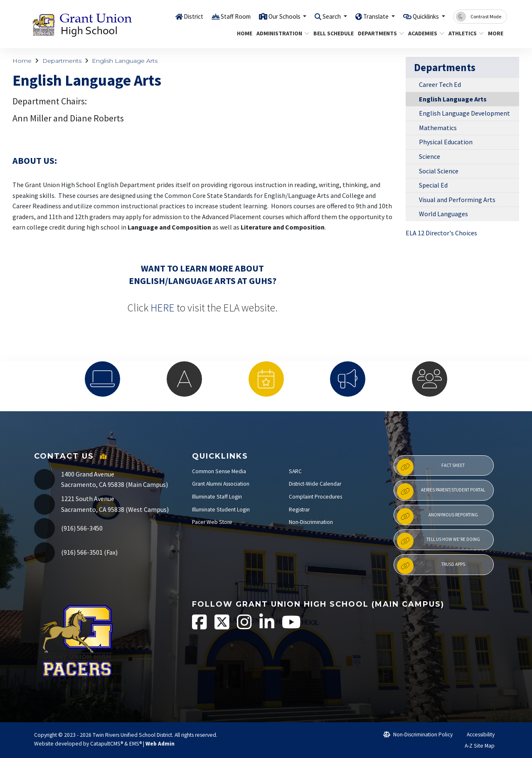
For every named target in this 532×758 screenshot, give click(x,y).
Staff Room (213, 16)
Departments (378, 33)
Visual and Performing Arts (457, 200)
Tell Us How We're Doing (438, 541)
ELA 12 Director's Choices (441, 233)
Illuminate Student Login (221, 510)
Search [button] (319, 16)
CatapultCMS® (107, 744)
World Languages (443, 214)
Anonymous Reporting (437, 516)
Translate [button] (367, 16)
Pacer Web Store (212, 522)
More (496, 33)
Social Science (439, 171)
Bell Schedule (331, 33)
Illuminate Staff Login (217, 497)
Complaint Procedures (315, 497)
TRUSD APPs (431, 566)
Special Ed (433, 185)
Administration (280, 33)
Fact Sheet (431, 467)
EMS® (135, 744)
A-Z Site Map (475, 746)
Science (430, 156)
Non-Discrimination (311, 522)
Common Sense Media (219, 471)
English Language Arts (125, 61)
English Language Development (464, 113)
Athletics (464, 33)
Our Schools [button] (267, 16)
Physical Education (446, 142)
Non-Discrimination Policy (418, 735)
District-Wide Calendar (315, 484)
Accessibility (477, 735)
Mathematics (438, 128)
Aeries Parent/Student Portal (441, 491)
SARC (295, 471)
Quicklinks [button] (423, 16)
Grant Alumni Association (221, 484)
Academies (424, 33)
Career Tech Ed (440, 84)
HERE (163, 308)
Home (244, 33)
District (168, 16)
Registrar (299, 510)
